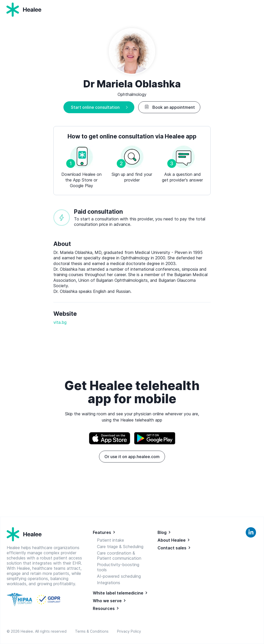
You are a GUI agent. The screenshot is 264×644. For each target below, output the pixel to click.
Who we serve (107, 601)
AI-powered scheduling (119, 576)
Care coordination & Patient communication (119, 556)
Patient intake (110, 540)
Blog (162, 532)
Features (102, 532)
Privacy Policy (129, 631)
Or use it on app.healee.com (132, 457)
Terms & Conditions (93, 631)
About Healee (172, 540)
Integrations (109, 583)
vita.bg (60, 322)
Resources (104, 608)
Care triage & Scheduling (120, 547)
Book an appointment (169, 107)
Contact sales (172, 548)
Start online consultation (95, 107)
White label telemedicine (118, 593)
